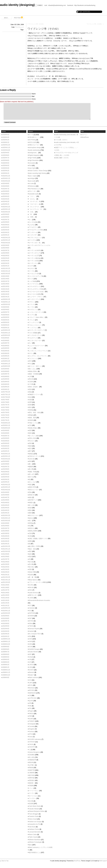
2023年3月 (6, 230)
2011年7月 (6, 590)
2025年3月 (6, 168)
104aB (31, 657)
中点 (30, 364)
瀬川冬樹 (32, 775)
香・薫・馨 (32, 577)
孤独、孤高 (32, 418)
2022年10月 (6, 243)
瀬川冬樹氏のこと (35, 853)
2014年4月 (6, 505)
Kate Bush (32, 827)
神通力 (31, 503)
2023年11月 (6, 209)
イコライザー (33, 235)
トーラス (32, 307)
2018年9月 (6, 369)
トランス (32, 304)
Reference (32, 186)
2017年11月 (6, 395)
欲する (31, 477)
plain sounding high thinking (38, 173)
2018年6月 (6, 377)
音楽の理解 (32, 572)
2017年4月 (6, 412)
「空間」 (32, 217)
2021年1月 (6, 297)
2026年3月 (6, 137)
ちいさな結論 (33, 222)
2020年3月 (6, 322)
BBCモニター (33, 595)
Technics (32, 732)
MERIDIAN (32, 693)
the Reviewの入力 (35, 189)
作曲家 (31, 786)
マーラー (32, 793)
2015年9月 (6, 461)
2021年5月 (6, 286)
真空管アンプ (33, 500)
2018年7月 (6, 374)
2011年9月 (6, 585)
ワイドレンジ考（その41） (36, 24)
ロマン (31, 353)
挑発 (30, 446)
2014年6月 (6, 500)
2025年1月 (6, 173)
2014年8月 (6, 495)
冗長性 (31, 382)
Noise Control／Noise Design (38, 171)
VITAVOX (32, 742)
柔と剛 (31, 469)
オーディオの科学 (35, 250)
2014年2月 (6, 510)
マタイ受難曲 (33, 333)
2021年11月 (6, 271)
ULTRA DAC (33, 698)
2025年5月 (6, 163)
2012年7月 (6, 559)
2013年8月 (6, 526)
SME (30, 716)
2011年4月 (6, 598)
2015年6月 (6, 469)
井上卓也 (32, 757)
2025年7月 (6, 158)
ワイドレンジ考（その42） (44, 29)
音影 (30, 569)
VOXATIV (32, 747)
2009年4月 (6, 659)
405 (30, 703)
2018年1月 (6, 389)
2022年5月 (6, 256)
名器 (30, 397)
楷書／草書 (32, 472)
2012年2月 (6, 572)
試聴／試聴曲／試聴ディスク (38, 539)
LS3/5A (31, 598)
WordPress (85, 137)
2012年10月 (6, 551)
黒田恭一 (32, 783)
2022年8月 (6, 248)
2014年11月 (6, 487)
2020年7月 (6, 312)
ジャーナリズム (34, 284)
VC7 (30, 606)
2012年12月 (6, 546)
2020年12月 (6, 299)
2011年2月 (6, 603)
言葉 (30, 533)
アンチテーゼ (33, 232)
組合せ (31, 518)
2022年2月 (6, 263)
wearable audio (34, 194)
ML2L (31, 685)
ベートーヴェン (34, 791)
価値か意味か (33, 371)
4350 (30, 644)
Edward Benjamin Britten (37, 811)
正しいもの (32, 482)
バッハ (31, 788)
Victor (31, 737)
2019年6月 (6, 346)
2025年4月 (6, 165)
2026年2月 (6, 140)
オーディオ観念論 (35, 258)
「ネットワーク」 (35, 207)
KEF (30, 654)
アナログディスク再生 (36, 230)
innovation (32, 163)
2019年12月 (6, 330)
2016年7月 (6, 436)
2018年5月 (6, 379)
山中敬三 (32, 765)
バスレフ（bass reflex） (37, 317)
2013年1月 (6, 544)
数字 (30, 451)
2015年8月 (6, 464)
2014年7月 (6, 497)
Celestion (32, 608)
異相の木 (32, 495)
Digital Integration (34, 155)
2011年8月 (6, 588)
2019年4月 (6, 351)
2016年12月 (6, 423)
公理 (30, 377)
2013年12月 (6, 515)
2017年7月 (6, 405)
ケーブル (32, 271)
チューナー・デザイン (36, 297)
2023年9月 (6, 214)
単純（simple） (34, 387)
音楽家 (31, 804)
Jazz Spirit (32, 168)
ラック (31, 348)
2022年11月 (6, 240)
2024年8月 (6, 186)
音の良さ (32, 567)
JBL (30, 636)
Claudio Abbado (34, 809)
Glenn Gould (33, 819)
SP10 (31, 734)
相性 (30, 497)
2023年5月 (6, 225)
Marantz (31, 672)
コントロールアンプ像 (36, 276)
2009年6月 (6, 654)
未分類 (31, 801)
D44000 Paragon (34, 649)
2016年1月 (6, 451)
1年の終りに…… (34, 137)
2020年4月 (6, 320)
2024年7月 (6, 189)
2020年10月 (6, 304)
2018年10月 (6, 366)
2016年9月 (6, 430)
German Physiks (34, 629)
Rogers (31, 711)
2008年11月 (6, 672)
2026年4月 (6, 135)
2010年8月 (6, 618)
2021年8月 (6, 279)
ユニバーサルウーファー (37, 346)
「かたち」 (32, 199)
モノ (30, 343)
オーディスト (33, 263)
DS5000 (31, 616)
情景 (30, 430)
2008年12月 (6, 670)
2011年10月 (6, 582)
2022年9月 (6, 245)
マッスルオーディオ (35, 335)
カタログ (32, 268)
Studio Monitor (33, 652)
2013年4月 (6, 536)
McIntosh (32, 688)
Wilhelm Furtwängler (35, 842)
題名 (30, 845)
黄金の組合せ (33, 580)
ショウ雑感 (32, 281)
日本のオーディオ (35, 456)
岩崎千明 (32, 770)
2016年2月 (6, 448)
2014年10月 (6, 490)
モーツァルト (33, 796)
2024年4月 (6, 196)
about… (6, 18)
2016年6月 (6, 438)
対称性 (31, 420)
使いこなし (32, 369)
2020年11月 (6, 302)
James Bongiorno (34, 752)
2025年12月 (6, 145)
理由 (30, 492)
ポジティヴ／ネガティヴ (37, 330)
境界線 (31, 410)
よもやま (32, 225)
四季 (30, 402)
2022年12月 (6, 238)
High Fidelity (33, 158)
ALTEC (31, 585)
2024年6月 (6, 191)
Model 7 (31, 675)
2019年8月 (6, 341)
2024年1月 (6, 204)
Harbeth (31, 631)
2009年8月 (6, 649)
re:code (31, 183)
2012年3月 (6, 569)
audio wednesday (34, 150)
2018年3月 (6, 384)
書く (30, 464)
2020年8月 (6, 310)
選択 (30, 551)
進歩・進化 (32, 549)
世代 (30, 361)
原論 (30, 392)
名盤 (30, 400)
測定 (30, 485)
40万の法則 (33, 142)
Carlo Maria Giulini (35, 806)
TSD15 (31, 626)
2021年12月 (6, 268)
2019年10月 (6, 335)
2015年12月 (6, 454)
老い (30, 521)
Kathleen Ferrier (34, 829)
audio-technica (34, 593)
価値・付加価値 (34, 374)
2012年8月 (6, 557)
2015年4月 (6, 474)
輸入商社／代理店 (35, 546)
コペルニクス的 (34, 274)
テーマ (31, 135)
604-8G (31, 588)
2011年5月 (6, 595)
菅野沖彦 (32, 778)
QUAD (31, 701)
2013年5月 (6, 533)
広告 (30, 425)
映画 (30, 461)
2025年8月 (6, 155)
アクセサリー (33, 227)
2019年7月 (6, 343)
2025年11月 (6, 148)
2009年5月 (6, 657)
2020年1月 (6, 328)
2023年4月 (6, 227)
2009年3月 (6, 662)
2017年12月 (6, 392)
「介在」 (32, 212)
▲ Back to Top (4, 861)
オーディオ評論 (34, 261)
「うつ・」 (32, 196)
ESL (30, 708)
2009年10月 (6, 644)
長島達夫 (32, 780)
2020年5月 (6, 317)
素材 (30, 513)
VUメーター (33, 191)
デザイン (32, 302)
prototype (32, 178)
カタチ (31, 266)
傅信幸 (31, 762)
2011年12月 (6, 577)
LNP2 (31, 683)
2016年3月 (6, 446)
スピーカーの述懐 (35, 294)
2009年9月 (6, 647)
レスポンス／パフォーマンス (38, 351)
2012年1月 (6, 575)
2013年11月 (6, 518)
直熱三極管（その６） (62, 158)
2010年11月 (6, 611)
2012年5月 (6, 564)
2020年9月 (6, 307)
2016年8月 (6, 433)
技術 (30, 443)
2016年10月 (6, 428)
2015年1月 (6, 482)
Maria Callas (33, 835)
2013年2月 (6, 541)
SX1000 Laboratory (35, 739)
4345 (30, 641)
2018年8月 (6, 371)
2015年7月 (6, 467)
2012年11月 (6, 549)
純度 (30, 508)
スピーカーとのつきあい (37, 292)
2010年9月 (6, 616)
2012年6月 (6, 562)
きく (30, 220)
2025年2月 (6, 171)
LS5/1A (31, 665)
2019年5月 (6, 348)
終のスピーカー (34, 515)
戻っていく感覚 (34, 436)
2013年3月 (6, 539)
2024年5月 (6, 194)
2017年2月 (6, 418)
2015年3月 (6, 477)
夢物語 (31, 415)
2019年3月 (6, 353)
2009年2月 (6, 665)
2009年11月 (6, 641)
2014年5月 (6, 503)
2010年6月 (6, 624)
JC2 (30, 680)
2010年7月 (6, 621)
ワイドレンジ (19, 27)
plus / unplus (33, 176)
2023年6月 (6, 222)
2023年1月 (6, 235)
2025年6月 (6, 160)
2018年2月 (6, 387)
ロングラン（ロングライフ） (38, 356)
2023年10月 (6, 212)
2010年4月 (6, 629)
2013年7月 (6, 528)
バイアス (32, 315)
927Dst (31, 621)
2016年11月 (6, 425)
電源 (30, 557)
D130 (31, 647)
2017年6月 (6, 407)
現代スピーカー (34, 490)
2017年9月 (6, 400)
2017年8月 (6, 402)
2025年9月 (6, 153)
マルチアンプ (33, 338)
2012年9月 (6, 554)
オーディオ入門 (34, 256)
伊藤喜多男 (32, 760)
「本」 (31, 214)
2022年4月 (6, 258)
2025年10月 (6, 150)
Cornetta (32, 726)
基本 (30, 407)
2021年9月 (6, 276)
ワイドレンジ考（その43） (95, 24)
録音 (30, 554)
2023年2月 (6, 232)
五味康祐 (32, 755)
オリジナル (32, 240)
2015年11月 (6, 456)
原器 (30, 389)
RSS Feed (18, 18)
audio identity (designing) (17, 5)
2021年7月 (6, 281)
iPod (30, 165)
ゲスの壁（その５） (62, 140)
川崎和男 (32, 773)
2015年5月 (6, 472)
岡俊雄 (31, 768)
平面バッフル (33, 423)
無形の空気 (32, 487)
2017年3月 (6, 415)
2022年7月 (6, 250)
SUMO (31, 719)
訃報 (30, 536)
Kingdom (32, 729)
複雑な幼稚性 (33, 531)
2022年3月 (6, 261)
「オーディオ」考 (35, 201)
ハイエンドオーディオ (36, 312)
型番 (30, 405)
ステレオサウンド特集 (36, 289)
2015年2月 (6, 479)
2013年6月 (6, 531)
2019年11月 (6, 333)
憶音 (30, 433)
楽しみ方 (32, 474)
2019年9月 (6, 338)
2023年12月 (6, 207)
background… (33, 153)
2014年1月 (6, 513)
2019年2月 (6, 356)
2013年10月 (6, 521)
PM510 (31, 714)
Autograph (32, 724)
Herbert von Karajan (35, 822)
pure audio (32, 181)
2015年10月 (6, 459)
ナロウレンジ (33, 310)
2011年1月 (6, 606)
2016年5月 (6, 441)
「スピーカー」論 (35, 204)
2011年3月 (6, 600)
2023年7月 (6, 220)
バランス (32, 320)
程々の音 (32, 505)
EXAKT (31, 670)
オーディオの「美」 (35, 243)
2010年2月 (6, 634)
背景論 (31, 523)
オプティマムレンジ (35, 238)
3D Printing (32, 140)
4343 (30, 639)
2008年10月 (6, 675)
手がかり (32, 441)
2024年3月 (6, 199)
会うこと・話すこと (35, 366)
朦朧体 (31, 467)
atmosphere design (35, 148)
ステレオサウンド (35, 286)
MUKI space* (103, 861)
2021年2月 (6, 294)
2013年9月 (6, 523)
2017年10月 (6, 397)
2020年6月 (6, 315)
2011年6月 (6, 593)
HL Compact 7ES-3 (35, 634)
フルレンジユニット (35, 325)
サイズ (31, 279)
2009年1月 (6, 667)
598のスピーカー (34, 145)
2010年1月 (6, 636)
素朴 (30, 510)
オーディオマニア (35, 253)
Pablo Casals (33, 837)
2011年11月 (6, 580)
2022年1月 (6, 266)
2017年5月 (6, 410)
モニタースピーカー (35, 341)
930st (31, 624)
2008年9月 (6, 677)
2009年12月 (6, 639)
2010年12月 (6, 608)
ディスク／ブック (35, 299)
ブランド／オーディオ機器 (37, 582)
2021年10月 (6, 274)
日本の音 (32, 459)
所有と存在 (32, 438)
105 (30, 659)
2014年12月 (6, 485)
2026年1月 (6, 142)
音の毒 (31, 564)
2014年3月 (6, 508)
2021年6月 (6, 284)
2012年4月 (6, 567)
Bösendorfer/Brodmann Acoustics (39, 600)
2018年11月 (6, 364)
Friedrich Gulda (34, 816)
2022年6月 (6, 253)
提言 (30, 448)
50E (30, 706)
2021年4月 (6, 289)
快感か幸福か (33, 428)
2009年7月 (6, 652)
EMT (30, 618)
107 (30, 662)
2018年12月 (6, 361)
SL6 (30, 611)
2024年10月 (6, 181)
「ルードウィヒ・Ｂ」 (36, 209)
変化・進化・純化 (35, 412)
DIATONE (32, 613)
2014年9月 (6, 492)
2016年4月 (6, 443)
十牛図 (31, 384)
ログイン (85, 135)
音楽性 (31, 575)
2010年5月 (6, 626)
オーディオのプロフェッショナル (40, 245)
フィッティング (34, 322)
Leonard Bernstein (35, 832)
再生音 (31, 379)
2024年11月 (6, 178)
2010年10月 (6, 613)
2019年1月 (6, 359)
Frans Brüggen (34, 814)
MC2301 (32, 690)
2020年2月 (6, 325)
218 (30, 695)
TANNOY (32, 721)
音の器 (31, 562)
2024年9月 (6, 183)
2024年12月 (6, 176)
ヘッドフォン (33, 328)
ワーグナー (32, 798)
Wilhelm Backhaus (35, 840)
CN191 (31, 744)
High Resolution (34, 160)
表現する (32, 528)
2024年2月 (6, 201)
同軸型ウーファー (35, 395)
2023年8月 (6, 217)
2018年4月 (6, 382)
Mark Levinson (34, 677)
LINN (30, 667)
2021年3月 (6, 292)
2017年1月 (6, 420)
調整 (30, 541)
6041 (30, 590)
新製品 (31, 454)
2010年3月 (6, 631)
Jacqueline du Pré (35, 824)
